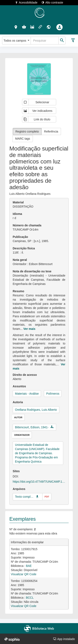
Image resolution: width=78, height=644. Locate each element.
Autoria (18, 402)
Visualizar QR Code (24, 574)
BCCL (30, 598)
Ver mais (29, 329)
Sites (16, 471)
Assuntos (19, 386)
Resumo (18, 291)
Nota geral (20, 260)
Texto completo (24, 497)
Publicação (20, 237)
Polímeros (53, 394)
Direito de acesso (25, 375)
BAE (29, 566)
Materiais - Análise (27, 394)
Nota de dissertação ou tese (32, 271)
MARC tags (23, 139)
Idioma (17, 214)
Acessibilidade (26, 2)
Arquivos (19, 489)
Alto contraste (52, 2)
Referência (51, 131)
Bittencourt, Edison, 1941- (32, 427)
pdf (47, 497)
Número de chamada (27, 225)
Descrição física (24, 248)
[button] (16, 27)
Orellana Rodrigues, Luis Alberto (36, 410)
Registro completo (27, 131)
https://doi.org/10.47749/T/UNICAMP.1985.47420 (39, 482)
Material (18, 202)
